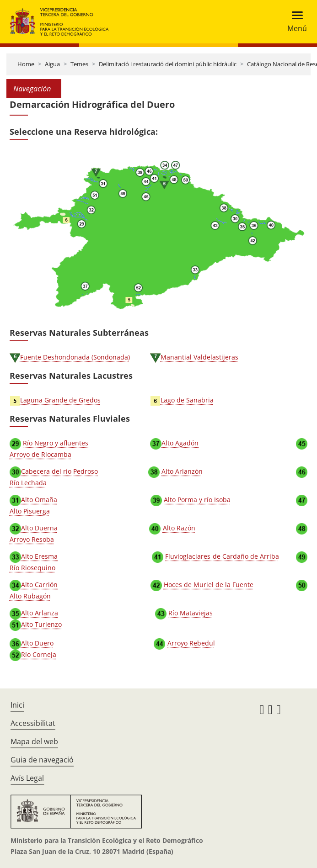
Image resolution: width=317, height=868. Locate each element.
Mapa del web (34, 741)
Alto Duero (37, 643)
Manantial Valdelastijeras (199, 357)
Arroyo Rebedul (191, 643)
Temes (79, 64)
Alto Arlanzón (182, 471)
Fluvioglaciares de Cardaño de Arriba (222, 556)
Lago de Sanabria (187, 400)
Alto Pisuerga (30, 511)
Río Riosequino (32, 568)
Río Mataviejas (191, 613)
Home (26, 64)
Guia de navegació (42, 760)
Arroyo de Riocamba (40, 454)
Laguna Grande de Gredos (60, 400)
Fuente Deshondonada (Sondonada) (75, 357)
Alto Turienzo (41, 624)
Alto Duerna (39, 528)
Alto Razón (179, 528)
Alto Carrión (39, 585)
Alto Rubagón (30, 596)
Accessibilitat (33, 723)
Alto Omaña (39, 500)
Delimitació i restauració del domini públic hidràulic (168, 64)
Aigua (52, 64)
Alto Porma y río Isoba (197, 500)
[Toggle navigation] (294, 22)
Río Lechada (28, 483)
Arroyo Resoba (32, 539)
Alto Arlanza (40, 613)
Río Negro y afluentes (56, 443)
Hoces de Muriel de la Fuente (209, 585)
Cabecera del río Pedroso (59, 471)
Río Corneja (39, 654)
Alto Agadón (180, 443)
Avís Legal (27, 778)
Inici (17, 705)
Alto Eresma (39, 556)
